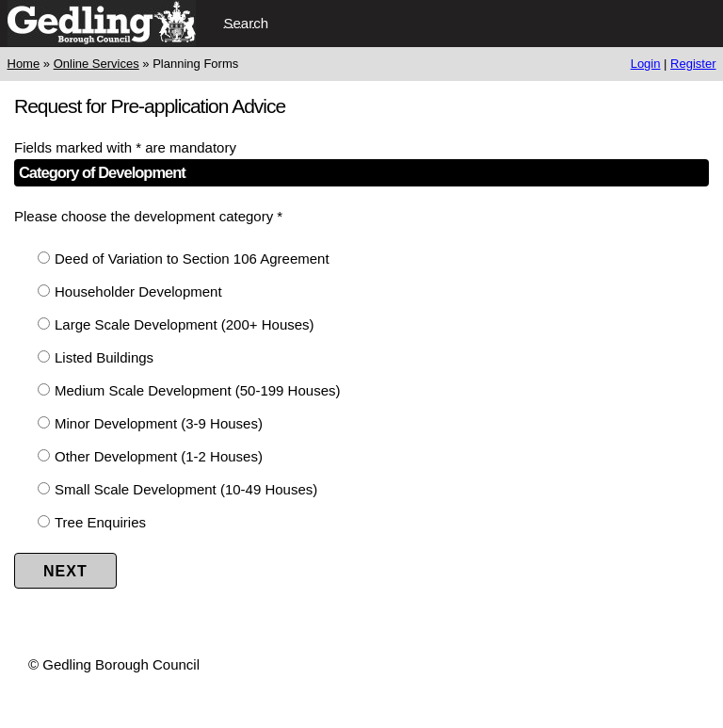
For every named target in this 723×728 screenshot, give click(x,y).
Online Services (96, 64)
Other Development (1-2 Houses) (159, 456)
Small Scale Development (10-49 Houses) (186, 489)
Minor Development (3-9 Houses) (159, 423)
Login (646, 64)
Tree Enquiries (100, 522)
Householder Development (138, 291)
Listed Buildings (104, 357)
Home (24, 64)
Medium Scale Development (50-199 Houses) (197, 390)
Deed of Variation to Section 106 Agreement (192, 259)
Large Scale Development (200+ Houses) (185, 324)
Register (693, 64)
